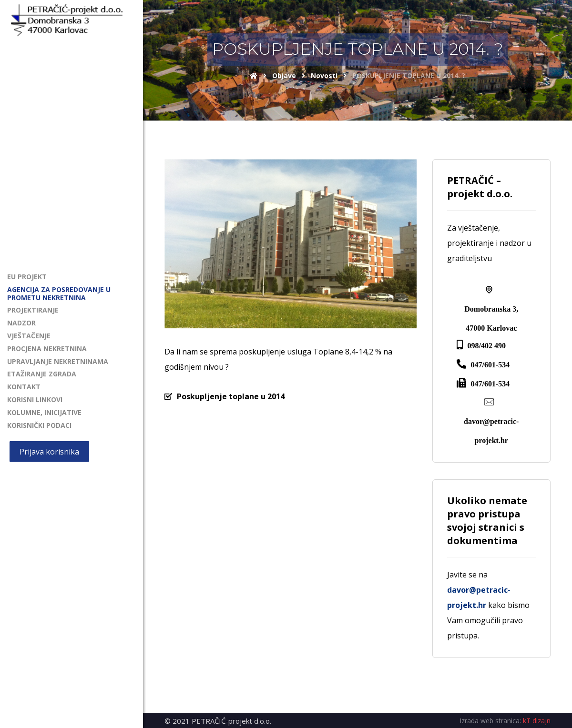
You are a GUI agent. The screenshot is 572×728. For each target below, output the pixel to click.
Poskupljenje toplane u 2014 (231, 396)
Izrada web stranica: (490, 721)
